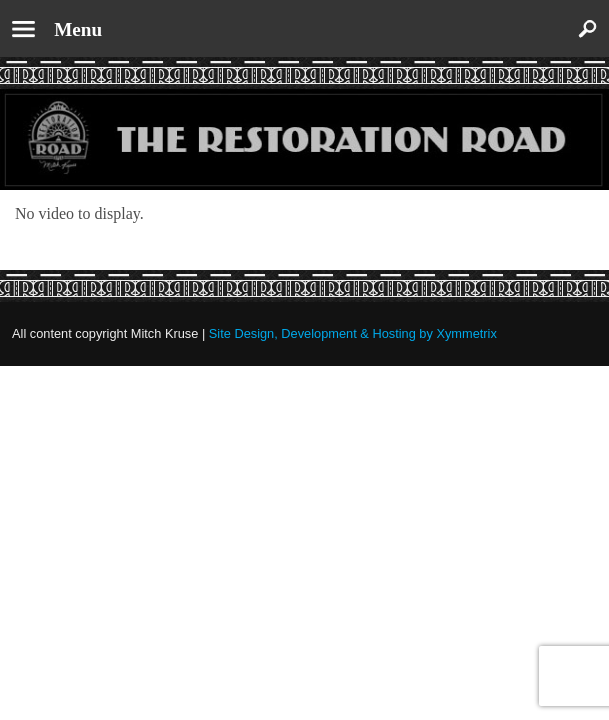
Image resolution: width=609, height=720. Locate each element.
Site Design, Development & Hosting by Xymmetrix (353, 333)
